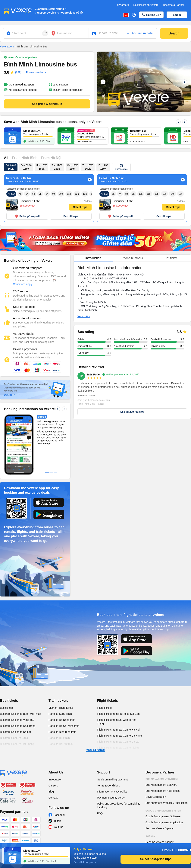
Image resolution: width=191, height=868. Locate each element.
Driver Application (156, 797)
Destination (65, 33)
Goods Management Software (163, 816)
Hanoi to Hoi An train (61, 744)
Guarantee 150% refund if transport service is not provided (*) (57, 11)
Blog (51, 792)
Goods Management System (163, 811)
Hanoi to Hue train (59, 738)
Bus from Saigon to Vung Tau (17, 720)
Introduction (55, 780)
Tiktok (57, 821)
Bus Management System (162, 779)
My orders (123, 5)
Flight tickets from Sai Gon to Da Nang (119, 736)
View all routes (95, 750)
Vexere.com (7, 47)
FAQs (100, 813)
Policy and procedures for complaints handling (119, 805)
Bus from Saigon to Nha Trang (18, 726)
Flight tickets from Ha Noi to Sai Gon (118, 714)
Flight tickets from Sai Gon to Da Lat (118, 742)
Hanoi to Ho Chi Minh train (64, 726)
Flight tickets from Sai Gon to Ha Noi (118, 730)
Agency (150, 836)
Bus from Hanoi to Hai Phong (17, 744)
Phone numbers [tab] (132, 258)
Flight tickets (107, 701)
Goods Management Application (164, 822)
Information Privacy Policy (112, 792)
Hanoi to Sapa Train (60, 714)
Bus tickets (9, 701)
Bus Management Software (161, 785)
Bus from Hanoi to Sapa (14, 738)
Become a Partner (175, 5)
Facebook (59, 815)
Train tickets (58, 701)
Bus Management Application (163, 791)
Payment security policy (111, 798)
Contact (53, 798)
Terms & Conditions (108, 786)
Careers (53, 786)
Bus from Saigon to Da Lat (15, 732)
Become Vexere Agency (160, 828)
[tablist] (132, 258)
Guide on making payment (112, 780)
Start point (19, 33)
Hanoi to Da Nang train (62, 720)
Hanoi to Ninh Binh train (62, 732)
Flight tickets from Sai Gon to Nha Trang (117, 722)
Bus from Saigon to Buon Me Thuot (20, 714)
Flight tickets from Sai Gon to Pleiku (118, 748)
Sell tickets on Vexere (146, 5)
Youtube (59, 827)
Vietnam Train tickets (61, 708)
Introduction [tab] (93, 258)
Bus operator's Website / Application (166, 803)
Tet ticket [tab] (171, 258)
